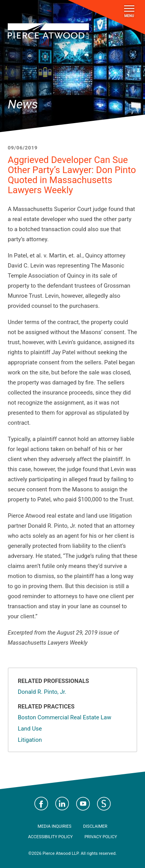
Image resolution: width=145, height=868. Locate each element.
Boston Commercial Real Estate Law (65, 717)
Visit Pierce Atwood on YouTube (83, 804)
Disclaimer (95, 826)
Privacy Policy (101, 837)
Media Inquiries (54, 826)
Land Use (30, 729)
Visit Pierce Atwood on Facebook (41, 804)
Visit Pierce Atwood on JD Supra (104, 804)
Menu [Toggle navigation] (129, 12)
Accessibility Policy (50, 837)
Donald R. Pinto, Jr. (42, 692)
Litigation (30, 740)
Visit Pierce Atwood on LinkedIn (62, 804)
